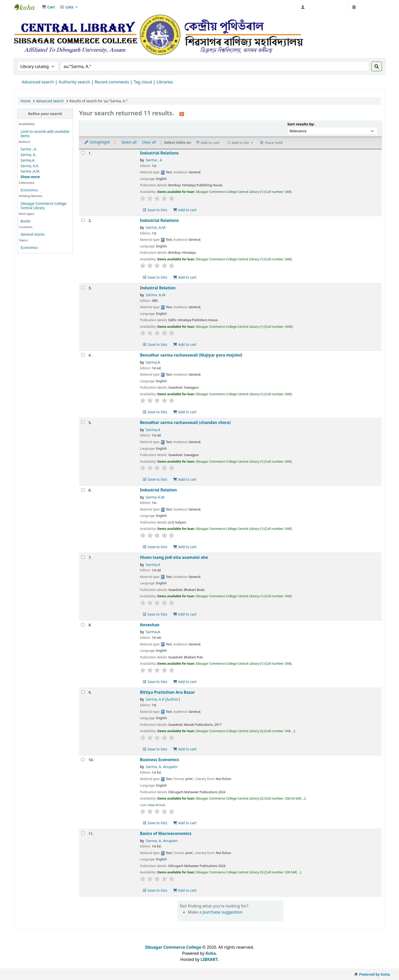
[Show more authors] (30, 177)
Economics (29, 190)
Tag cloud (143, 82)
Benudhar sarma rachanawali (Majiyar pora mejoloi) (191, 355)
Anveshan (150, 625)
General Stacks (33, 234)
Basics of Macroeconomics (166, 834)
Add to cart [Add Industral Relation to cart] (185, 344)
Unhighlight (97, 142)
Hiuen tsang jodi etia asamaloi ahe (174, 557)
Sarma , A (154, 160)
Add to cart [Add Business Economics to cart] (185, 823)
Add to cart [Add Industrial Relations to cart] (185, 210)
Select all (129, 142)
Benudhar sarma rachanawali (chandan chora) (185, 423)
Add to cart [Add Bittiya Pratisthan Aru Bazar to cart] (185, 749)
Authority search (74, 82)
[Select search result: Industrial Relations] (83, 153)
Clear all (149, 142)
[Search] (377, 66)
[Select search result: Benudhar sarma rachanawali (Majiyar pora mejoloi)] (83, 355)
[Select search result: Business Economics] (83, 759)
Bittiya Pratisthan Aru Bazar (167, 692)
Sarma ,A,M (156, 227)
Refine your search (45, 114)
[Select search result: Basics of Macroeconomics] (83, 833)
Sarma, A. (28, 155)
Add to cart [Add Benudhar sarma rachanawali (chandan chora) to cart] (185, 479)
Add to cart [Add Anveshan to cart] (185, 682)
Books (26, 221)
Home (26, 101)
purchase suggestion (223, 912)
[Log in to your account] (324, 7)
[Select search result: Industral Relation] (83, 288)
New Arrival (156, 805)
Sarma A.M (155, 497)
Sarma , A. (29, 149)
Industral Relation (158, 288)
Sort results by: (301, 124)
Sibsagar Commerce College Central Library (27, 7)
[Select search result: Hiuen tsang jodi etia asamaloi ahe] (83, 557)
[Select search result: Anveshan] (83, 625)
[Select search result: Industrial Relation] (83, 490)
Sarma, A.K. (30, 166)
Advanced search (38, 82)
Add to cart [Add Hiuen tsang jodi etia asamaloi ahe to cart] (185, 614)
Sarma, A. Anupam (162, 767)
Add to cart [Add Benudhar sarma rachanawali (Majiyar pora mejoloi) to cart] (185, 412)
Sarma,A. (28, 160)
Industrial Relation (158, 490)
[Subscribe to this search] (182, 113)
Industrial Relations (159, 153)
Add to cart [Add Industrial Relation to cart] (185, 547)
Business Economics (160, 760)
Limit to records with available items (45, 134)
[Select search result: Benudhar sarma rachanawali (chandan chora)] (83, 422)
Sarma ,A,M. (30, 171)
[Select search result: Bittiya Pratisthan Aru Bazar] (83, 692)
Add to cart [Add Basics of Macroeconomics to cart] (185, 890)
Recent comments (112, 82)
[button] (48, 7)
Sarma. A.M (156, 295)
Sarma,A (153, 362)
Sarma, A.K (163, 699)
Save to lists (155, 210)
